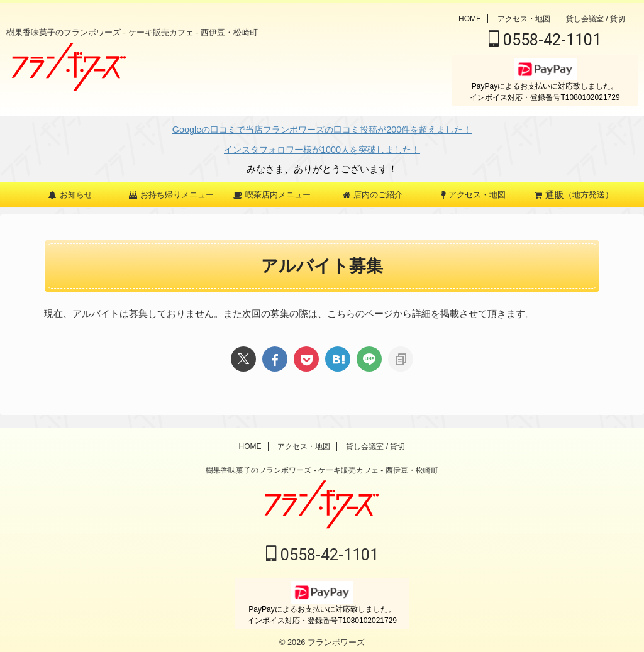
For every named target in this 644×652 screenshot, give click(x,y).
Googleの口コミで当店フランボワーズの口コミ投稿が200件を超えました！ (322, 129)
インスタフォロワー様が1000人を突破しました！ (322, 146)
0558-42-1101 (545, 40)
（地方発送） (574, 189)
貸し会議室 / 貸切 (596, 19)
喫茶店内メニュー (272, 188)
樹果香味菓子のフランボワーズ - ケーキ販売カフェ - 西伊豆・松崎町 (322, 467)
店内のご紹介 (373, 188)
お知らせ (70, 188)
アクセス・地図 (524, 19)
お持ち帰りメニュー (171, 188)
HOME (470, 19)
